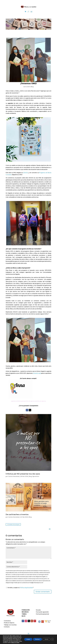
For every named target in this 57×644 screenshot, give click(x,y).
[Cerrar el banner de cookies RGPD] (52, 639)
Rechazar (37, 639)
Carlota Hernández (14, 476)
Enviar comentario (43, 592)
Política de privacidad (26, 588)
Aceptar (28, 639)
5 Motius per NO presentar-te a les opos (23, 474)
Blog (32, 87)
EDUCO (26, 173)
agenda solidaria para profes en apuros (23, 401)
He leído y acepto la (20, 588)
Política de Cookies (15, 643)
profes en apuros (41, 401)
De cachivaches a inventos (17, 514)
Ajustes (46, 639)
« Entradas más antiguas (13, 524)
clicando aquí (37, 373)
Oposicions (36, 476)
